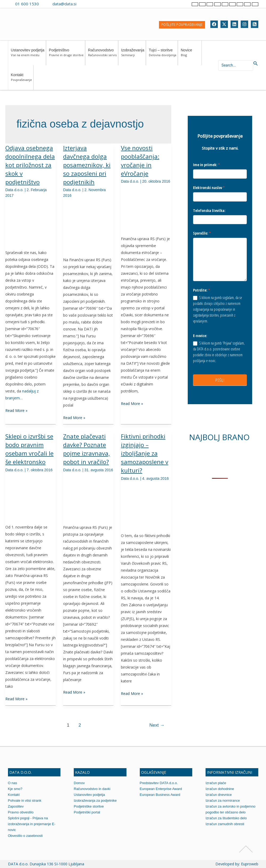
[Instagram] (244, 24)
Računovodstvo (102, 55)
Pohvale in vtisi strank (25, 801)
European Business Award (160, 795)
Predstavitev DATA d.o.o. (159, 783)
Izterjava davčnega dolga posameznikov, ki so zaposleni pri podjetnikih (87, 165)
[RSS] (255, 24)
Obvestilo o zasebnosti (25, 836)
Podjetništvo (66, 55)
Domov (79, 783)
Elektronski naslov (209, 188)
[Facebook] (214, 24)
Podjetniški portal (87, 812)
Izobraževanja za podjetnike (95, 801)
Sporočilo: (202, 233)
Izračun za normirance (223, 801)
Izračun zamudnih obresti (225, 824)
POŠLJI (220, 380)
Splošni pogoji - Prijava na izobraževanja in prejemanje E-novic (32, 824)
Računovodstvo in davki (92, 789)
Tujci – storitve (163, 55)
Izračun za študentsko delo (226, 818)
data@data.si (64, 4)
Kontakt (21, 80)
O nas (13, 783)
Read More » (16, 410)
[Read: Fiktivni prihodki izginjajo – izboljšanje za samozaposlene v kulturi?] (146, 506)
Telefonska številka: (209, 210)
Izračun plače (216, 783)
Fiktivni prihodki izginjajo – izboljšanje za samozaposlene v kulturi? (145, 453)
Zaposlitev (16, 806)
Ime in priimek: (206, 165)
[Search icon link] (256, 64)
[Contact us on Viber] (86, 4)
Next (157, 725)
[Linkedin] (234, 24)
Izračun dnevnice (219, 795)
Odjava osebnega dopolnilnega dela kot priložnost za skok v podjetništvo (30, 165)
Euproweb (250, 864)
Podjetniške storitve (89, 806)
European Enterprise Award (161, 789)
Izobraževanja (133, 55)
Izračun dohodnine (220, 789)
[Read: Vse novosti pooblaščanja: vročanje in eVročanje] (146, 209)
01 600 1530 (27, 4)
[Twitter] (224, 24)
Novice (191, 55)
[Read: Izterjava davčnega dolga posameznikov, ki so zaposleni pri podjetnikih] (88, 226)
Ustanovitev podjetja (28, 55)
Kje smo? (15, 789)
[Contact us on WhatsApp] (93, 4)
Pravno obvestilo (21, 812)
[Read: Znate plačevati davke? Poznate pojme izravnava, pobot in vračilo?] (88, 497)
